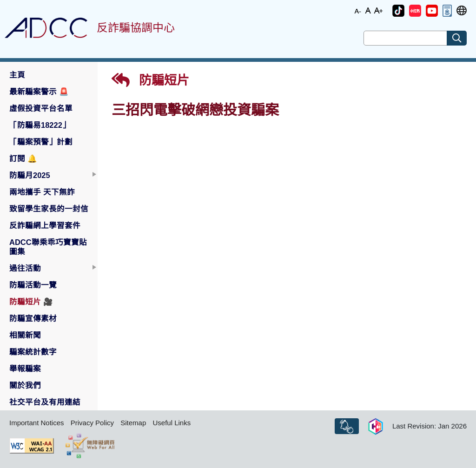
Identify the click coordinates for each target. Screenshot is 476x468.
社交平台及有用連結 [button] (45, 402)
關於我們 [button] (25, 385)
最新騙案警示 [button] (39, 92)
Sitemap (133, 423)
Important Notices (37, 423)
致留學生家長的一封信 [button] (49, 209)
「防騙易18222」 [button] (40, 125)
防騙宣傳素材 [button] (33, 318)
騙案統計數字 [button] (33, 352)
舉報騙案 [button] (25, 369)
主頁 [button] (17, 75)
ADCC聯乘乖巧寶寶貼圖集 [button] (48, 247)
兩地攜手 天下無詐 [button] (42, 192)
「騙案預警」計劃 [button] (41, 142)
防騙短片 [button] (31, 302)
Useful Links (172, 423)
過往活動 (25, 268)
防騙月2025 (30, 175)
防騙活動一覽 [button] (33, 285)
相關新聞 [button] (25, 335)
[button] (398, 11)
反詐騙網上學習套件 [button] (45, 225)
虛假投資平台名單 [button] (41, 108)
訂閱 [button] (23, 158)
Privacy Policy (92, 423)
